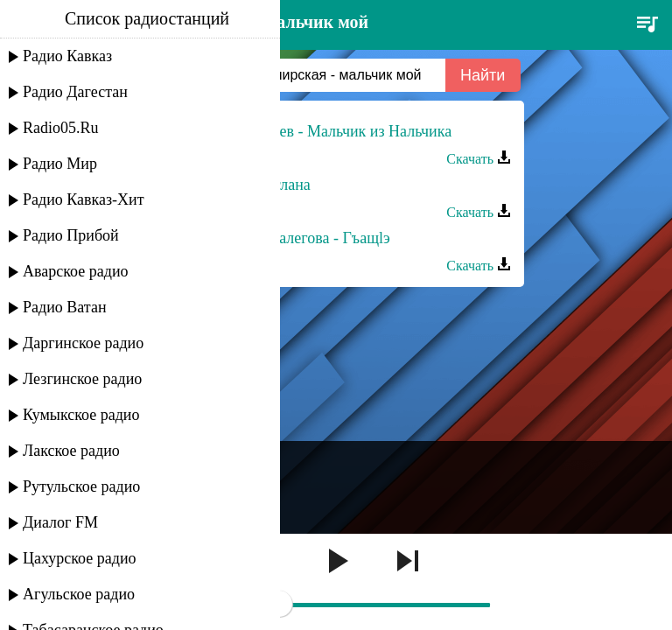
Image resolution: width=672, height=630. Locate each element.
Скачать (479, 159)
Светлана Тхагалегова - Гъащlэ (287, 238)
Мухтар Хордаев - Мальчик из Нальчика (318, 131)
